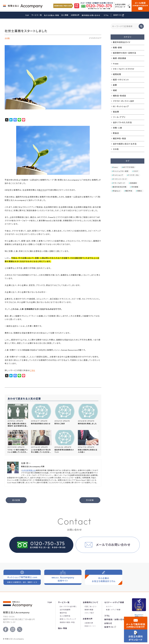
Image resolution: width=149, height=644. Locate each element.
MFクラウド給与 (129, 167)
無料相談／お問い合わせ (115, 619)
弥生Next (117, 191)
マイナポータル (134, 175)
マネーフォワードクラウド (124, 69)
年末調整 (135, 187)
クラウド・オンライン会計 (124, 101)
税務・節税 (118, 48)
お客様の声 (75, 15)
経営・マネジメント (121, 80)
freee (116, 64)
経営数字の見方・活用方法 (124, 53)
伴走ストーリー (90, 626)
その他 (7, 38)
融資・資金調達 (120, 58)
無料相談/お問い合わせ (91, 15)
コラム (106, 15)
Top (50, 602)
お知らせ (108, 623)
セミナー (109, 607)
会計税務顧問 (65, 610)
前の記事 (16, 500)
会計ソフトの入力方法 (122, 122)
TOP (27, 15)
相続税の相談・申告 (67, 622)
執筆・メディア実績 (113, 610)
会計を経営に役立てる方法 (125, 144)
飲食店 (116, 133)
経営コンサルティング (68, 619)
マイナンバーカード (120, 179)
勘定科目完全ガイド (122, 42)
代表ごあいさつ (90, 607)
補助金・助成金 (120, 96)
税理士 (140, 191)
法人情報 (65, 15)
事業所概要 (89, 610)
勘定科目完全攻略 (120, 187)
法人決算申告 (65, 616)
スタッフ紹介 (89, 613)
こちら (32, 370)
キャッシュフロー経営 (121, 171)
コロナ (136, 171)
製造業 (116, 112)
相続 (115, 90)
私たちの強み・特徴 (52, 15)
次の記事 (90, 500)
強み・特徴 (63, 628)
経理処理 (117, 74)
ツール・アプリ (119, 117)
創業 (115, 85)
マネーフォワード (119, 183)
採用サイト (109, 627)
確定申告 (129, 191)
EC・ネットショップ (121, 106)
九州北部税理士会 (29, 470)
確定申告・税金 (120, 138)
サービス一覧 (37, 15)
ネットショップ (118, 175)
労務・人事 (118, 128)
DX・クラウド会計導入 (68, 607)
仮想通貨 (133, 183)
